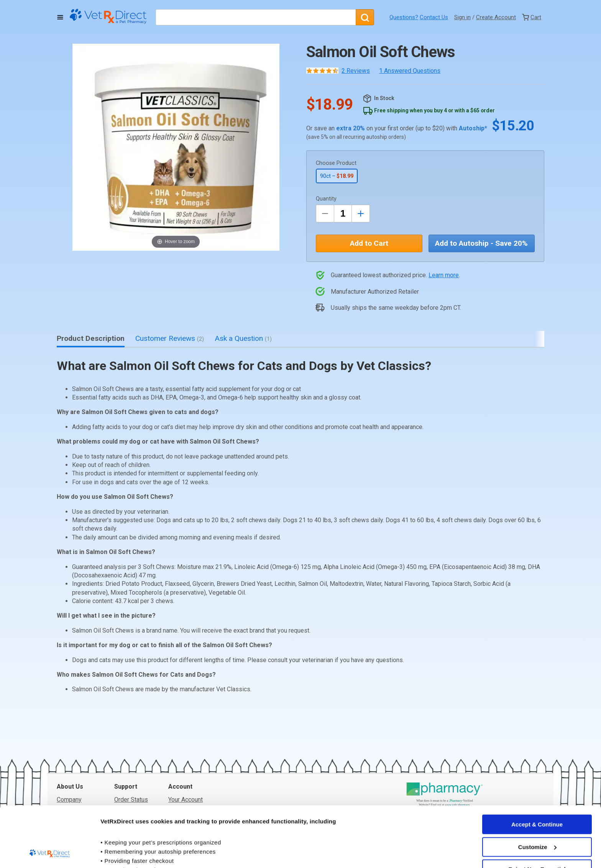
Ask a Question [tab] (243, 338)
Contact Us (434, 17)
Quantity (326, 199)
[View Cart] (532, 17)
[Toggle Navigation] (60, 17)
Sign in (462, 17)
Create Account (496, 17)
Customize (537, 790)
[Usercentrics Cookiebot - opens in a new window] (50, 853)
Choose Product (336, 163)
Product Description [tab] (91, 338)
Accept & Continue (537, 768)
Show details (118, 853)
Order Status (131, 742)
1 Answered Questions (410, 71)
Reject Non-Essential (537, 813)
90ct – (337, 176)
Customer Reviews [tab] (170, 338)
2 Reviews (356, 71)
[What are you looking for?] (256, 17)
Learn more (444, 275)
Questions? (404, 17)
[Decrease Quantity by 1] (325, 214)
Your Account (186, 742)
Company (69, 742)
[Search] (365, 17)
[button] (176, 147)
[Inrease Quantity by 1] (361, 214)
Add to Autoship (481, 243)
